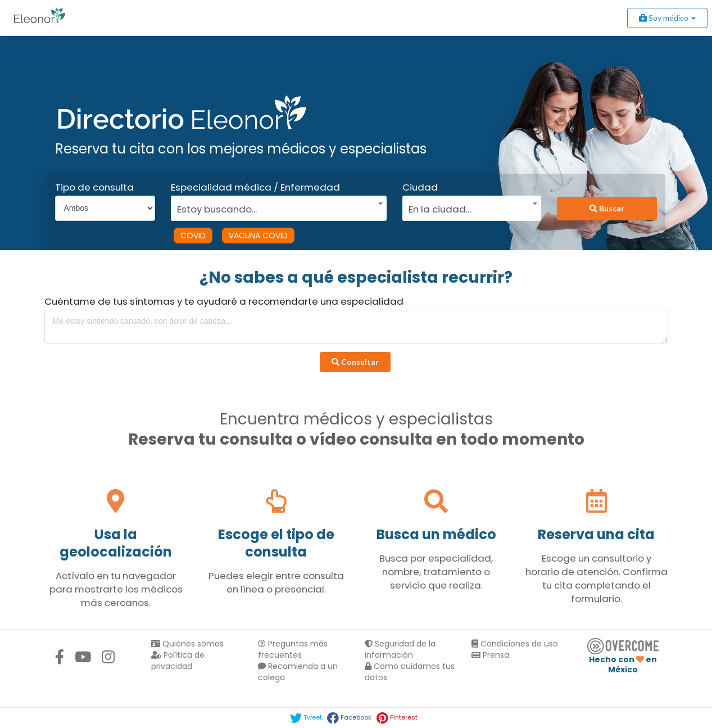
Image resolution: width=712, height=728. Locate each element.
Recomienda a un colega (298, 672)
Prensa (490, 655)
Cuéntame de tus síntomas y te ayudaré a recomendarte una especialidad (224, 301)
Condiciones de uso (515, 644)
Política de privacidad (178, 661)
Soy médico (667, 18)
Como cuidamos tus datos (410, 672)
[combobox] (275, 206)
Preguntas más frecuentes (293, 649)
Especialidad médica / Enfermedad (255, 187)
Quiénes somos (187, 644)
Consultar (355, 362)
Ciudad (420, 187)
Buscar (607, 208)
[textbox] (275, 208)
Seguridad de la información (400, 649)
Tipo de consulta (94, 187)
